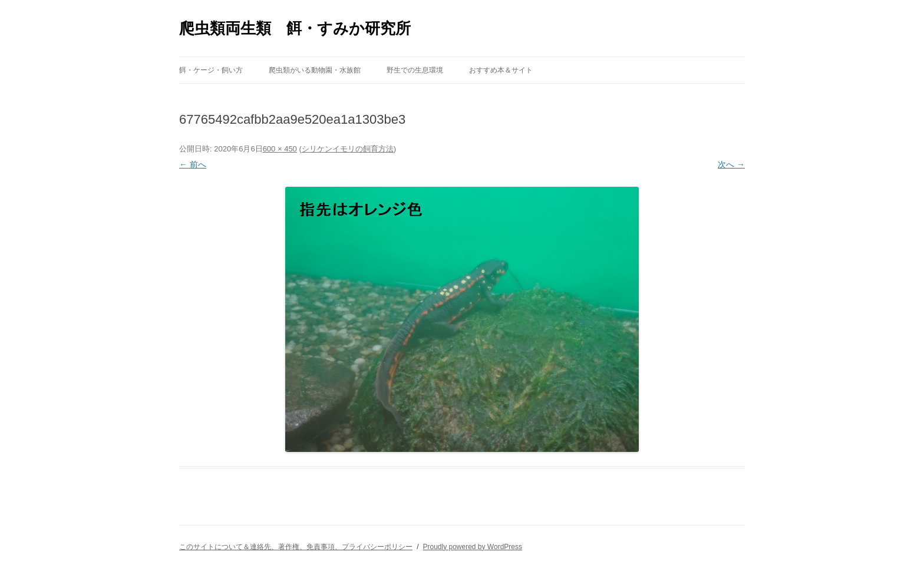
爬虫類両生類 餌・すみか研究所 (295, 28)
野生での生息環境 (415, 70)
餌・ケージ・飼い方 (211, 70)
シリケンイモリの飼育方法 (348, 149)
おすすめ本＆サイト (501, 70)
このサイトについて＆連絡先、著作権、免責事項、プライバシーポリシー (296, 547)
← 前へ (193, 164)
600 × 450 (280, 149)
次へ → (731, 164)
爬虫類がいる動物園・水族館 (315, 70)
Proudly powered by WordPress (472, 547)
